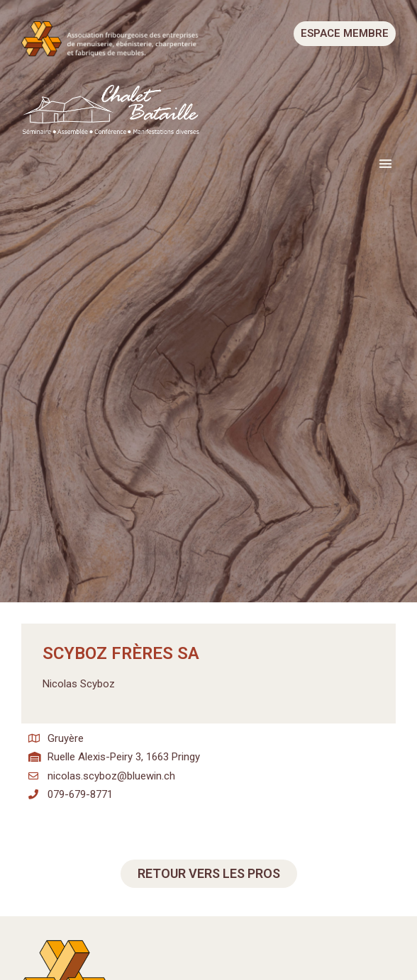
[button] (386, 163)
